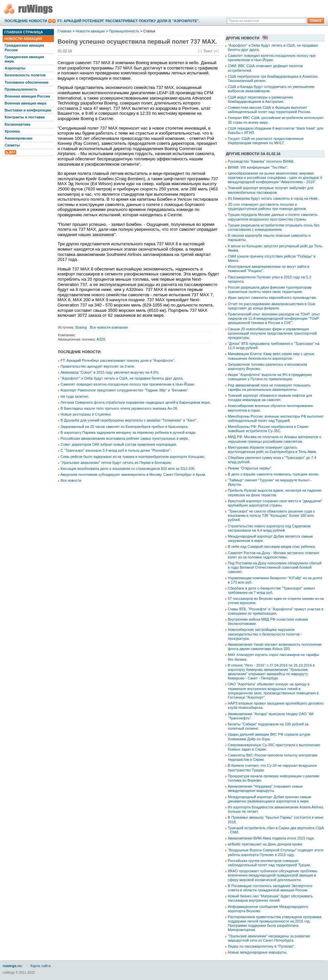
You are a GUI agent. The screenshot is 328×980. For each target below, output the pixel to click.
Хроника (12, 131)
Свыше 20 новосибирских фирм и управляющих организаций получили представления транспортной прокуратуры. (272, 333)
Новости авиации (23, 39)
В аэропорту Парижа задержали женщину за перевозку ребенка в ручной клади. (128, 432)
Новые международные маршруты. (258, 952)
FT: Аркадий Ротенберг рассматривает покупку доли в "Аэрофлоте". (128, 21)
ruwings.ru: (13, 966)
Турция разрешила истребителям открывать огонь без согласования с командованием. (274, 227)
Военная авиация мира (25, 103)
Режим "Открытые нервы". (250, 468)
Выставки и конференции (28, 110)
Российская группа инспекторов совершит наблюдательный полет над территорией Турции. (269, 863)
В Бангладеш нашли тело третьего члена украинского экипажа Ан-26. (119, 408)
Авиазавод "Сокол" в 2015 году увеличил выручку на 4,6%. (110, 372)
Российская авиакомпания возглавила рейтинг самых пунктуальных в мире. (125, 438)
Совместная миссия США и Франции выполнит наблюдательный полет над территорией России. (269, 110)
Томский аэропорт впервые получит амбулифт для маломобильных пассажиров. (271, 190)
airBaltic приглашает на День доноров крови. (265, 844)
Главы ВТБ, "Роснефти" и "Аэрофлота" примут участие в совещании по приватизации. (276, 611)
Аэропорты (15, 68)
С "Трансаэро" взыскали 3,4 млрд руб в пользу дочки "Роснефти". (116, 450)
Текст (208, 51)
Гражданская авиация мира (24, 59)
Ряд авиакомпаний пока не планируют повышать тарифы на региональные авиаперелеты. (269, 387)
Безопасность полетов (25, 75)
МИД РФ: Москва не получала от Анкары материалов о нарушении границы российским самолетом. (274, 439)
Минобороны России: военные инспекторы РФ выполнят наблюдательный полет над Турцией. (276, 418)
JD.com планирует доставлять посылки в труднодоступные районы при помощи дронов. (267, 206)
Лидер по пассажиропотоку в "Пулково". (262, 946)
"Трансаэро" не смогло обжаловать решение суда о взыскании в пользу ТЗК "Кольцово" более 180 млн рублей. (271, 515)
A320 (101, 339)
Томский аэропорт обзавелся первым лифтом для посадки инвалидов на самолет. (270, 398)
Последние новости (26, 21)
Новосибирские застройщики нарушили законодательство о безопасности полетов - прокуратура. (265, 634)
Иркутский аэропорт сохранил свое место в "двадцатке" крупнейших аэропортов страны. (275, 503)
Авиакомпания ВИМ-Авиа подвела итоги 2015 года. (271, 838)
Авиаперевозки (19, 138)
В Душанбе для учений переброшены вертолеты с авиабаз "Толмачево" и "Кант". (129, 420)
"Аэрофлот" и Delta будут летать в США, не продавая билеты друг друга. (122, 378)
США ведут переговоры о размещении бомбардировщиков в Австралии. (260, 99)
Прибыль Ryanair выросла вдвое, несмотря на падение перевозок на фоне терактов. (275, 492)
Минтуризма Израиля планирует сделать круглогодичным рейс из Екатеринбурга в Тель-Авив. (272, 449)
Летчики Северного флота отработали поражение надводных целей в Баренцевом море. (136, 402)
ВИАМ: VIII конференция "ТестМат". (258, 167)
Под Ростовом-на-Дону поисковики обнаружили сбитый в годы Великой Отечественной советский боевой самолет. (275, 567)
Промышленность (21, 89)
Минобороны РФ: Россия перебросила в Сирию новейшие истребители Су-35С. (268, 429)
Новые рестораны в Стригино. (86, 414)
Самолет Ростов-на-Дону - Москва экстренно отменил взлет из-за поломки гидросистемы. (273, 555)
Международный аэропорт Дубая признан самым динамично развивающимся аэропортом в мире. (269, 799)
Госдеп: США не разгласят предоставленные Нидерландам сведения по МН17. (266, 141)
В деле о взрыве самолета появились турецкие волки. (273, 474)
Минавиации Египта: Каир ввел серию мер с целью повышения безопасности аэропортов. (271, 356)
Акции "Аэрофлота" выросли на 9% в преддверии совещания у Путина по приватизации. (270, 377)
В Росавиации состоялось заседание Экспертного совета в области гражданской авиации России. (270, 888)
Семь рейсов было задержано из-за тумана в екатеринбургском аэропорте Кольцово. (133, 457)
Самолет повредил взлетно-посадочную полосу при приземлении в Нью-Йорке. (128, 384)
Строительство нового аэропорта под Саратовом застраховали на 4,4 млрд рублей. (269, 528)
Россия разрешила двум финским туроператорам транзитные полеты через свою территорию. (270, 289)
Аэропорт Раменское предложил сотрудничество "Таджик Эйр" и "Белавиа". (125, 390)
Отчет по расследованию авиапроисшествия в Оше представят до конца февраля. (272, 306)
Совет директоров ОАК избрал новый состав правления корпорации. (119, 444)
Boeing (81, 327)
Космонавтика (17, 124)
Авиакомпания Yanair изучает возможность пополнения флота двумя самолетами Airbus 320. (275, 647)
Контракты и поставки (25, 117)
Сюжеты (12, 145)
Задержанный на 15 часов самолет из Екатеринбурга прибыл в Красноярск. (124, 427)
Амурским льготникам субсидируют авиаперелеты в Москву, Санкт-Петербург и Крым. (133, 474)
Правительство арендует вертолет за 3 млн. (98, 366)
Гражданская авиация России (24, 47)
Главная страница (24, 32)
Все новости (71, 480)
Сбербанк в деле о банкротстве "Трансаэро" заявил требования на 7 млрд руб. (271, 590)
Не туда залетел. (75, 396)
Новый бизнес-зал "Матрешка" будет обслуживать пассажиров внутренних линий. (270, 898)
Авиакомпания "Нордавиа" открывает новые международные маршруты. (265, 788)
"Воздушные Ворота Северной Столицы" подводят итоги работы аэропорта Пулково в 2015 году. (276, 852)
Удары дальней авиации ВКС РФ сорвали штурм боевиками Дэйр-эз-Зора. (269, 736)
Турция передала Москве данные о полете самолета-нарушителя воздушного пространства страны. (273, 217)
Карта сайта (41, 966)
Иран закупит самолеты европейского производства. (272, 298)
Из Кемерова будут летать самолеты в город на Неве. (273, 198)
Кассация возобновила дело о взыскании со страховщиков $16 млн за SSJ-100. (128, 469)
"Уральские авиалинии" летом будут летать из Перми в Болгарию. (116, 463)
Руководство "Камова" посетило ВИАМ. (261, 161)
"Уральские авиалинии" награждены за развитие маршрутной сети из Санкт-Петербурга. (269, 938)
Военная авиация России (27, 96)
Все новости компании (109, 327)
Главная (64, 31)
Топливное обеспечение (27, 82)
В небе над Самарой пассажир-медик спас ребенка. (272, 547)
